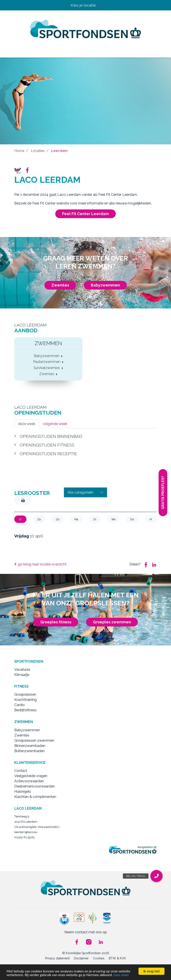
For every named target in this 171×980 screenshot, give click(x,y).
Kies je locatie (86, 5)
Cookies (99, 958)
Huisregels (23, 791)
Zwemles (60, 285)
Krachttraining (25, 700)
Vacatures (22, 670)
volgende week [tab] (55, 424)
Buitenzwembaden (29, 751)
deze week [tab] (27, 424)
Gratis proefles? (163, 493)
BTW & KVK (117, 958)
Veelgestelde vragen (31, 776)
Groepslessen (25, 694)
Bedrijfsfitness (25, 710)
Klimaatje (22, 675)
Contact (21, 771)
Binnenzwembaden (30, 746)
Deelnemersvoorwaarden (35, 786)
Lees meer (121, 975)
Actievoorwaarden (29, 781)
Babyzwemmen (105, 285)
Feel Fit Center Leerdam (85, 214)
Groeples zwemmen (112, 622)
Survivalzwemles (48, 368)
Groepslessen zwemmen (34, 740)
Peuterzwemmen (48, 362)
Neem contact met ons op (86, 932)
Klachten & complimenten (35, 797)
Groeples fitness (56, 622)
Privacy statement (57, 958)
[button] (156, 876)
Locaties (38, 151)
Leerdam (59, 151)
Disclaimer (81, 958)
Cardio (20, 705)
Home (19, 151)
